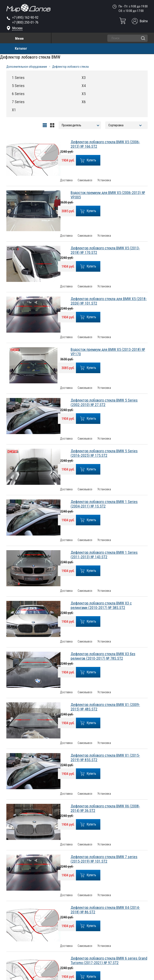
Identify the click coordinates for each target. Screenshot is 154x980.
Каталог (21, 49)
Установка (104, 180)
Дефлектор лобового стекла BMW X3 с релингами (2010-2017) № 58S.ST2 (101, 605)
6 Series (18, 94)
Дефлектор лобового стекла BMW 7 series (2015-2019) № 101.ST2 (104, 859)
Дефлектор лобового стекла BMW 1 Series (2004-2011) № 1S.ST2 (104, 504)
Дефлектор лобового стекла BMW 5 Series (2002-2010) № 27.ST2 (104, 402)
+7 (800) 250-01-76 (25, 22)
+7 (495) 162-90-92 (25, 18)
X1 (14, 110)
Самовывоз (85, 180)
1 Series (18, 78)
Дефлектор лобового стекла (70, 67)
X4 (84, 86)
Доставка (66, 180)
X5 (84, 94)
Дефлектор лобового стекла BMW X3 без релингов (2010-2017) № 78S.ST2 (103, 656)
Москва (17, 28)
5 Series (18, 86)
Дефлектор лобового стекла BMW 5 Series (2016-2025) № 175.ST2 (104, 453)
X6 (84, 102)
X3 (84, 78)
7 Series (18, 102)
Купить (88, 160)
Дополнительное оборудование (27, 67)
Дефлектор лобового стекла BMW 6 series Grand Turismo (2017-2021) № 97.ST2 (109, 960)
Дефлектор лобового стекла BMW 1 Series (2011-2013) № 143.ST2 (104, 555)
